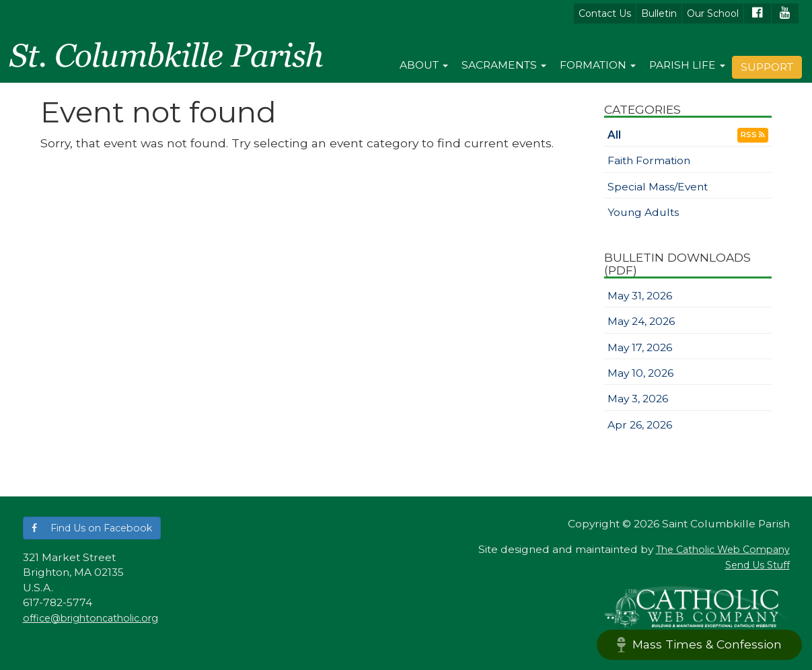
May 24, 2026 (641, 321)
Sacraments (504, 65)
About (424, 65)
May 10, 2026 (640, 373)
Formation (598, 65)
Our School (713, 13)
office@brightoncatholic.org (90, 618)
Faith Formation (649, 160)
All (614, 135)
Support (767, 67)
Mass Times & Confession (699, 645)
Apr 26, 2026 (640, 425)
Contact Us (605, 13)
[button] (92, 528)
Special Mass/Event (658, 187)
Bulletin (659, 13)
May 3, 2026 (638, 399)
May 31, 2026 (640, 296)
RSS (753, 135)
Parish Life (687, 65)
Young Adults (643, 212)
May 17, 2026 (640, 347)
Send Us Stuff (758, 565)
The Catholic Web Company (723, 550)
